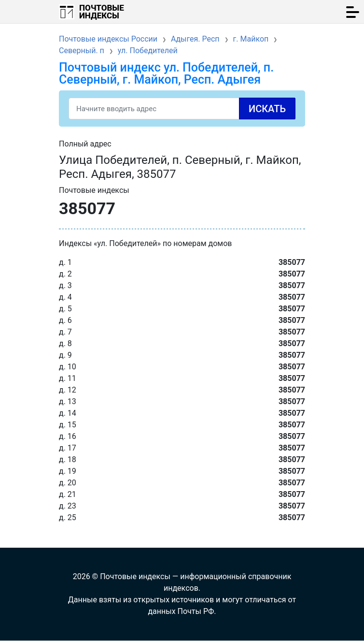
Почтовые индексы (102, 12)
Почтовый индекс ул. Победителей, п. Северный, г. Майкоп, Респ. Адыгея (166, 73)
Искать (267, 109)
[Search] (182, 109)
